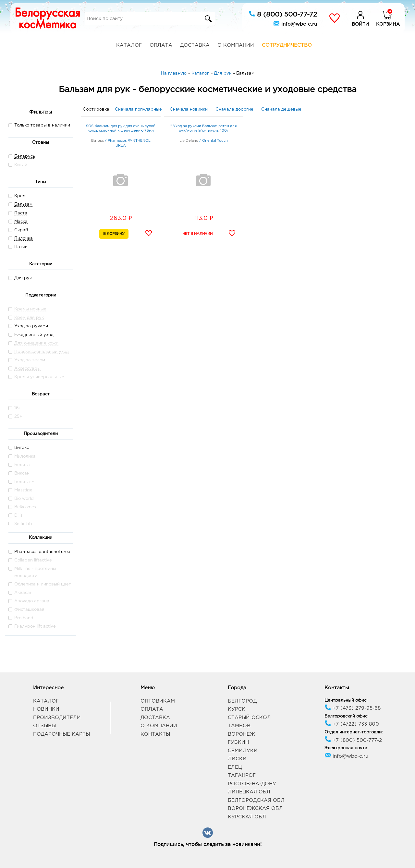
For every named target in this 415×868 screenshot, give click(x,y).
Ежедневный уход (34, 335)
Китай (21, 165)
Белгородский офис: (346, 716)
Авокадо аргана (29, 601)
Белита (19, 465)
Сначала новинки (189, 109)
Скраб (21, 230)
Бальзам (23, 205)
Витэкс (19, 447)
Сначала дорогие (234, 109)
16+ (15, 408)
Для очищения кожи (36, 343)
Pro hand (21, 618)
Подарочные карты (61, 734)
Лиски (237, 759)
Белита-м (21, 482)
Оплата (161, 45)
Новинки (46, 709)
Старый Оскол (249, 718)
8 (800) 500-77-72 (283, 14)
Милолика (22, 456)
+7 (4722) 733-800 (352, 724)
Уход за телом (30, 360)
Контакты (155, 734)
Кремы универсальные (39, 377)
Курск (237, 709)
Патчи (21, 247)
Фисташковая (26, 609)
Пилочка (24, 239)
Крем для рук (29, 318)
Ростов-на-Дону (252, 784)
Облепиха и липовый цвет (40, 584)
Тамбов (239, 726)
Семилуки (243, 751)
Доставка (195, 45)
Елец (235, 767)
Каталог (129, 45)
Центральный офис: (346, 700)
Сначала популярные (138, 109)
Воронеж (241, 734)
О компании (236, 45)
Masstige (20, 490)
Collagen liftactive (30, 560)
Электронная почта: (346, 748)
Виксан (19, 473)
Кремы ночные (30, 309)
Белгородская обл (256, 800)
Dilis (15, 515)
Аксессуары (27, 369)
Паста (21, 213)
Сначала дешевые (281, 109)
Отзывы (44, 726)
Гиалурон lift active (32, 626)
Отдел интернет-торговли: (354, 732)
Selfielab (20, 524)
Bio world (21, 498)
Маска (21, 222)
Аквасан (20, 592)
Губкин (238, 742)
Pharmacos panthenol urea (39, 552)
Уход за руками (31, 326)
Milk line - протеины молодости (32, 572)
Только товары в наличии (39, 125)
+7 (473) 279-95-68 (353, 708)
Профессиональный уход (42, 352)
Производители (57, 718)
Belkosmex (22, 507)
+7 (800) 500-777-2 (353, 740)
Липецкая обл (249, 792)
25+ (15, 416)
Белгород (242, 701)
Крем (20, 196)
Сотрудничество (287, 45)
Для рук (20, 278)
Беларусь (25, 157)
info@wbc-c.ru (295, 23)
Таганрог (242, 775)
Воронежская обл (255, 808)
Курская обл (247, 817)
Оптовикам (158, 701)
